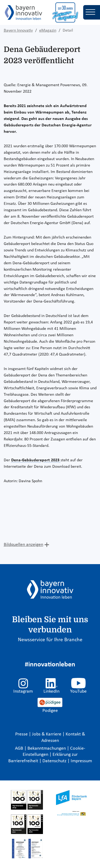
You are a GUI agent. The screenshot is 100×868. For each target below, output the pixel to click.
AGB (20, 748)
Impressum (81, 761)
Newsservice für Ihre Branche (50, 640)
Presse (22, 734)
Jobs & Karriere (47, 734)
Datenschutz (55, 761)
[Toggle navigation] (92, 12)
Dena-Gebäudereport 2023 (36, 460)
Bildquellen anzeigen (23, 545)
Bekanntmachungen (47, 748)
